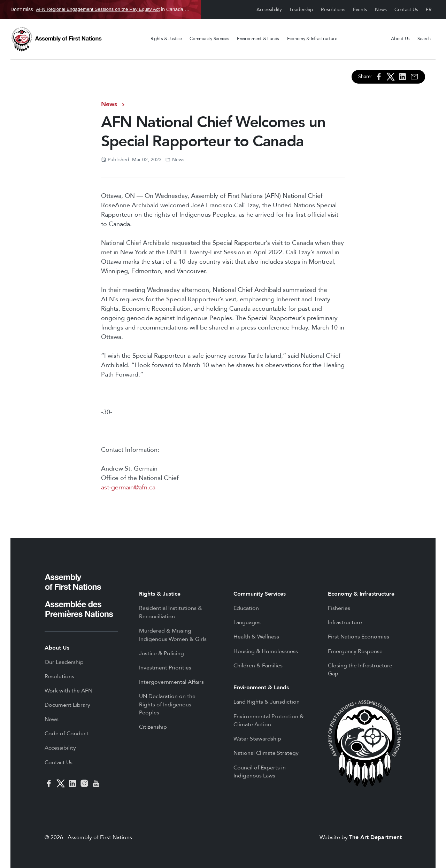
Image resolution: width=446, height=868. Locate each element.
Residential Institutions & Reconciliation (171, 612)
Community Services (209, 39)
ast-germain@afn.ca (128, 487)
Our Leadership (64, 662)
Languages (247, 622)
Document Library (67, 705)
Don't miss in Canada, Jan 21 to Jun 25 (100, 9)
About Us (400, 39)
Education (246, 608)
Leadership (302, 10)
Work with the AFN (68, 691)
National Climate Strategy (266, 753)
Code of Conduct (67, 734)
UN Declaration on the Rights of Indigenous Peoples (167, 704)
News (381, 10)
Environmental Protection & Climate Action (269, 721)
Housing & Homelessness (266, 651)
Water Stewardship (257, 739)
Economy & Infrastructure (312, 39)
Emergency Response (355, 651)
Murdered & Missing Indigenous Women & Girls (173, 635)
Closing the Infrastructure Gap (360, 670)
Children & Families (258, 666)
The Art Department (375, 837)
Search (424, 39)
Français (429, 10)
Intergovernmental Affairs (171, 682)
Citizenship (153, 727)
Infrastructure (345, 622)
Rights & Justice (166, 39)
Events (360, 10)
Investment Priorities (165, 668)
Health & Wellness (256, 637)
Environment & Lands (258, 39)
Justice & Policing (162, 653)
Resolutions (333, 10)
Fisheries (339, 608)
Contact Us (406, 10)
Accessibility (269, 10)
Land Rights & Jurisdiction (267, 702)
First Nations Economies (359, 637)
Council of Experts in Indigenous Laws (260, 772)
